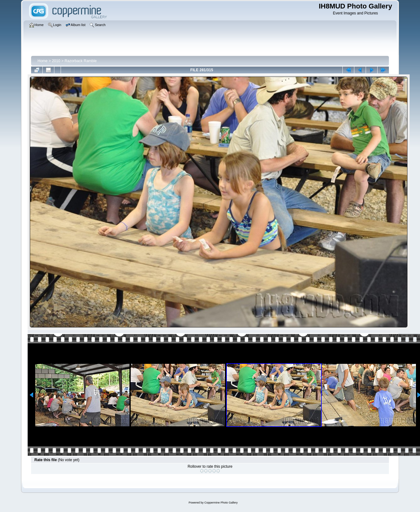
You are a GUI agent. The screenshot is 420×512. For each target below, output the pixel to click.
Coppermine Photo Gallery (221, 503)
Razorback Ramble (81, 61)
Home (42, 61)
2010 (56, 61)
